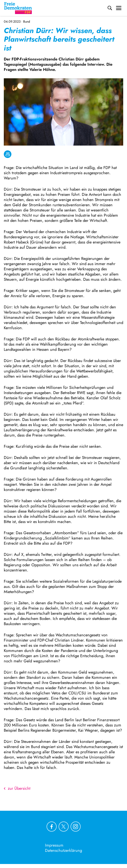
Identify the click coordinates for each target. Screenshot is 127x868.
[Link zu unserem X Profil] (64, 827)
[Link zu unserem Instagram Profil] (76, 827)
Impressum (54, 845)
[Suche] (110, 8)
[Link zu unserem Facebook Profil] (52, 827)
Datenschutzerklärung (63, 850)
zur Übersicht (17, 789)
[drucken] (8, 154)
